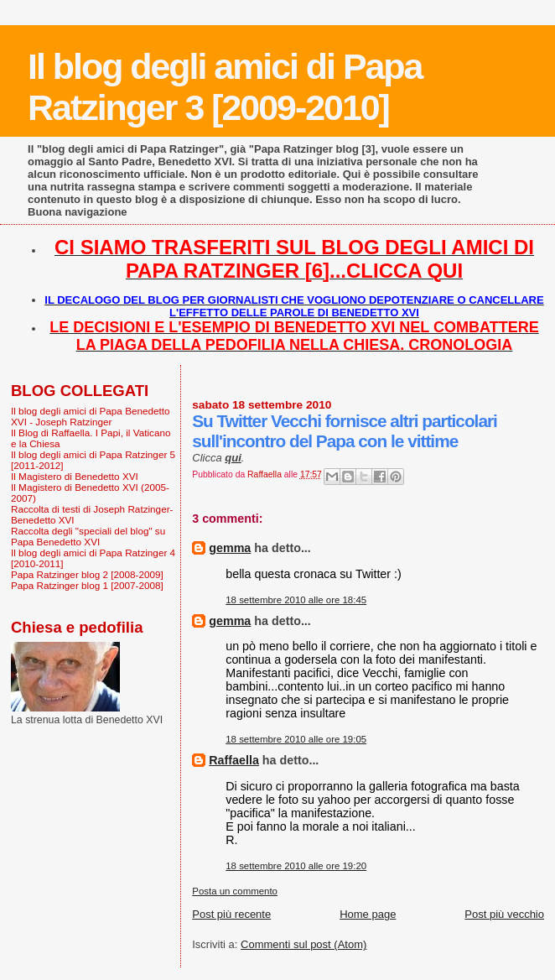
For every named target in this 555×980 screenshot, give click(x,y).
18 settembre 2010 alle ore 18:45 (296, 600)
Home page (368, 914)
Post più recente (231, 914)
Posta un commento (235, 891)
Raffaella (234, 760)
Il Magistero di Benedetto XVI (75, 476)
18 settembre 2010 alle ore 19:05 (296, 739)
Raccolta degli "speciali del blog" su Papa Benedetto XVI (88, 536)
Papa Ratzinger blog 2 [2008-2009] (87, 574)
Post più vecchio (504, 914)
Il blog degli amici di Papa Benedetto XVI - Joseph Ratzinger (91, 416)
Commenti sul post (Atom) (303, 944)
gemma (230, 548)
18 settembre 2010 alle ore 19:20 (296, 866)
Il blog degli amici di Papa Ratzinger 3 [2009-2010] (225, 87)
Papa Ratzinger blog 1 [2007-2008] (87, 585)
